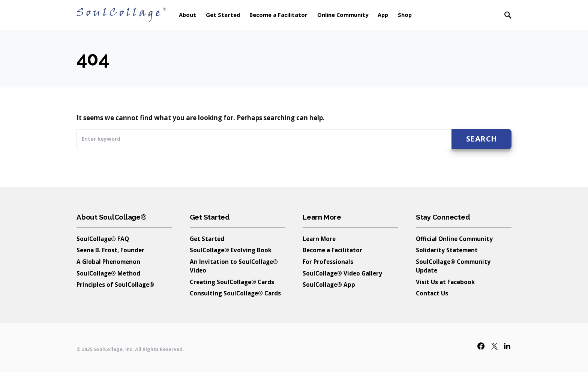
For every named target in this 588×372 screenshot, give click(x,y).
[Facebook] (481, 346)
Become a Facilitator (332, 250)
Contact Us (432, 293)
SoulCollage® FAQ (103, 239)
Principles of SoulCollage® (115, 285)
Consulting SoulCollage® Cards (235, 293)
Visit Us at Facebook (445, 282)
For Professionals (328, 262)
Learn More (319, 239)
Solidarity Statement (447, 250)
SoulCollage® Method (108, 273)
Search (482, 139)
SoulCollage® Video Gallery (342, 273)
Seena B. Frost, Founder (110, 250)
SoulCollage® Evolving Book (231, 250)
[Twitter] (494, 346)
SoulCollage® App (329, 285)
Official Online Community (454, 239)
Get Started (207, 239)
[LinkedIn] (507, 346)
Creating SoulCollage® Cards (232, 282)
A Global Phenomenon (108, 262)
